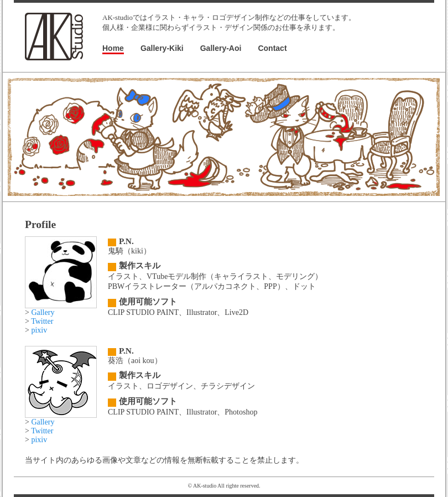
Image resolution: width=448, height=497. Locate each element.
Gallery (43, 312)
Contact (272, 48)
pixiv (39, 330)
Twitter (42, 321)
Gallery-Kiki (162, 48)
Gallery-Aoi (221, 48)
